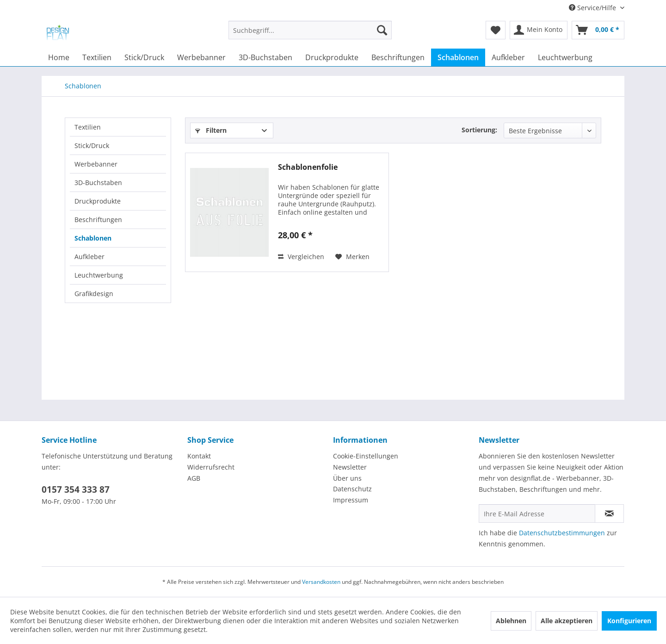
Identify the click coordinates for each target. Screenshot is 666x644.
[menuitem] (310, 34)
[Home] (59, 57)
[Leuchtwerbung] (565, 57)
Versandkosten (321, 582)
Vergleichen (301, 257)
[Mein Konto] (539, 30)
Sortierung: (479, 130)
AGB (194, 478)
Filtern (211, 130)
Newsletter (350, 467)
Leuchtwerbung (99, 275)
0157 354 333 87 (76, 489)
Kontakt (199, 456)
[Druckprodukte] (332, 57)
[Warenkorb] (598, 30)
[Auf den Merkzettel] (352, 257)
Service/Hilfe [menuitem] (593, 8)
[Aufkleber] (508, 57)
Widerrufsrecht (211, 467)
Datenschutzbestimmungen (562, 533)
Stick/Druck (92, 146)
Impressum (351, 500)
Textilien (88, 127)
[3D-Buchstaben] (265, 57)
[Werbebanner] (201, 57)
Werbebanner (96, 164)
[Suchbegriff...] (310, 30)
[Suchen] (382, 30)
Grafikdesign (94, 294)
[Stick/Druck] (144, 57)
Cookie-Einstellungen (366, 456)
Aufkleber (89, 257)
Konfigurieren (629, 621)
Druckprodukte (98, 201)
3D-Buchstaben (98, 183)
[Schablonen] (458, 57)
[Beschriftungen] (398, 57)
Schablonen (93, 238)
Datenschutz (352, 489)
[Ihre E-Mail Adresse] (537, 514)
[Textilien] (97, 57)
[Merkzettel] (496, 30)
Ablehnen (511, 621)
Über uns (347, 478)
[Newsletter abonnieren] (609, 514)
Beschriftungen (98, 220)
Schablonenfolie (308, 167)
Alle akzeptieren (567, 621)
